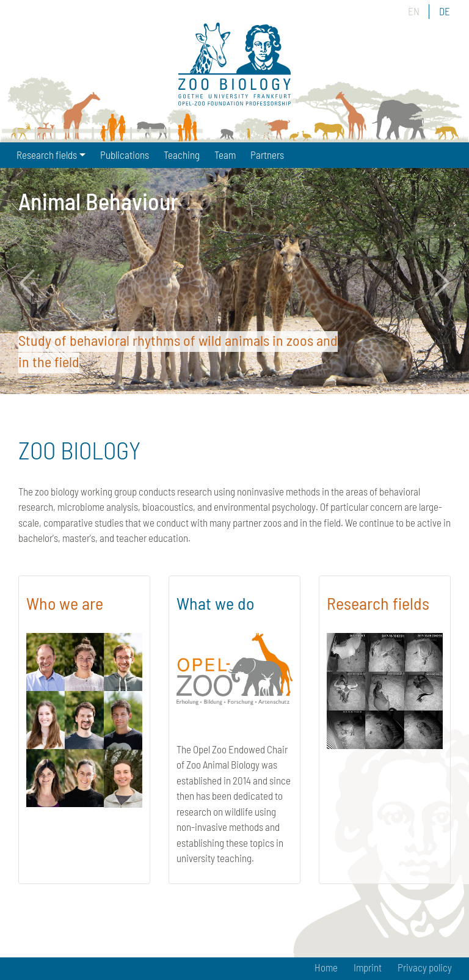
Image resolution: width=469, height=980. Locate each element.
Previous (34, 283)
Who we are (65, 603)
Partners (267, 155)
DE (445, 11)
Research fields (378, 603)
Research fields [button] (47, 155)
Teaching (182, 155)
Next (435, 283)
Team (225, 155)
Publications (125, 155)
